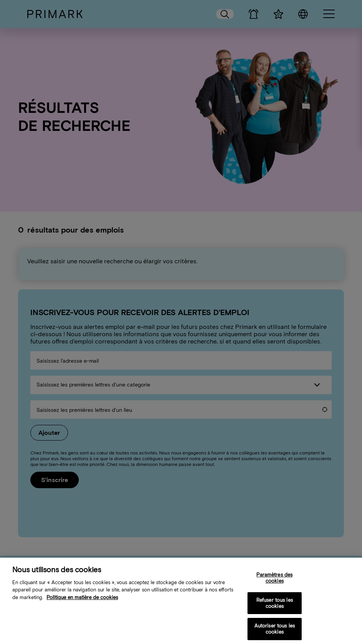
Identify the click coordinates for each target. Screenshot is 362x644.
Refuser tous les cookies (275, 608)
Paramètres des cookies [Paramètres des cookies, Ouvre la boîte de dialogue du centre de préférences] (274, 582)
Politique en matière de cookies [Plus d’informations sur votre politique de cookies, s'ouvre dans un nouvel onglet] (82, 602)
